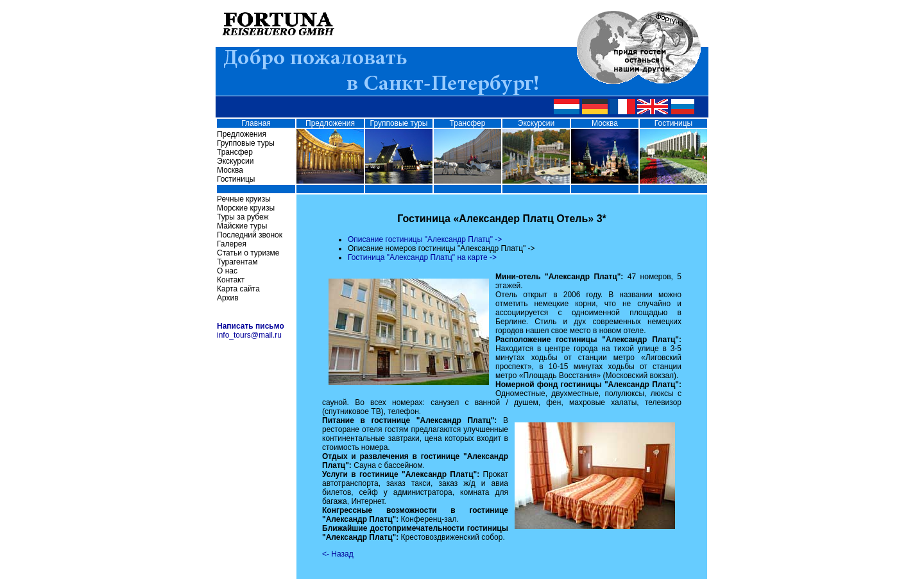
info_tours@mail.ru (249, 335)
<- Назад (338, 554)
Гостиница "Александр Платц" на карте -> (422, 257)
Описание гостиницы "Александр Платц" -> (425, 239)
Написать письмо (251, 326)
